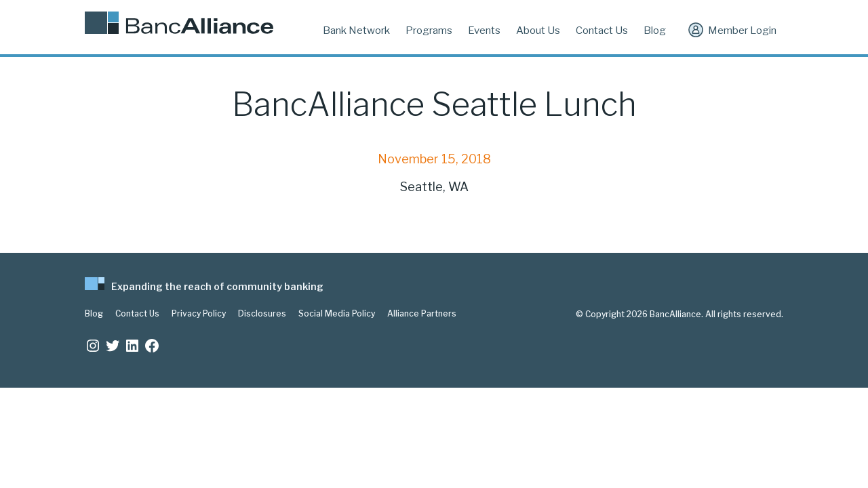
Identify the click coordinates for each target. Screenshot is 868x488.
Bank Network (356, 30)
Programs (429, 30)
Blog (655, 30)
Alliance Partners (422, 314)
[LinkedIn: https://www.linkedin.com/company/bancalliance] (132, 346)
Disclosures (262, 314)
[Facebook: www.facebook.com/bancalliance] (152, 346)
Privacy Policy (199, 314)
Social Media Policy (337, 314)
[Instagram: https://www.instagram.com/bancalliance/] (93, 346)
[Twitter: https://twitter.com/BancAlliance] (113, 346)
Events (484, 30)
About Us (538, 30)
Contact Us (602, 30)
